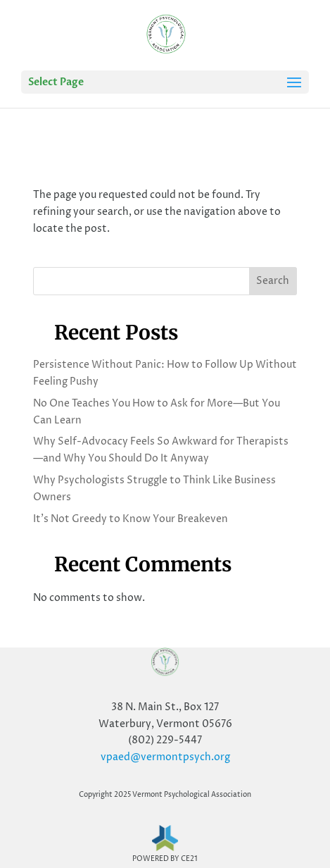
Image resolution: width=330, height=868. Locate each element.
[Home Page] (166, 35)
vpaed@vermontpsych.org (165, 757)
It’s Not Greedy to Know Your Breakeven (131, 519)
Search (273, 281)
